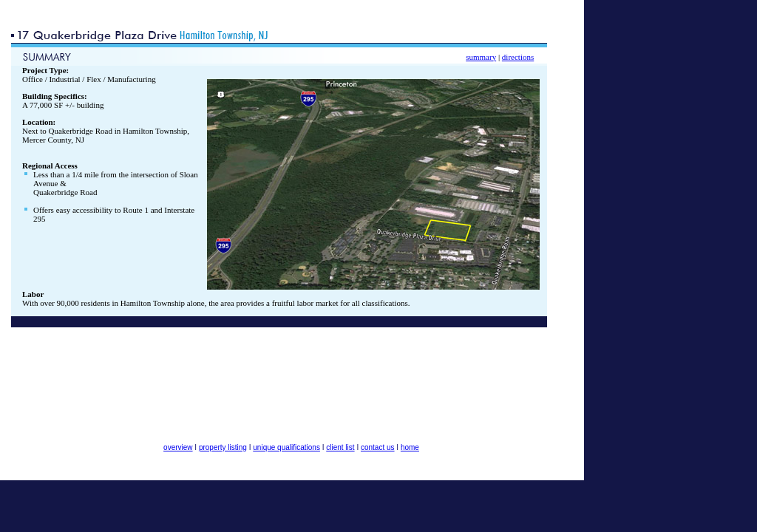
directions (518, 57)
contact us (378, 447)
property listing (223, 447)
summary (481, 57)
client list (340, 447)
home (410, 447)
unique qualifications (286, 447)
